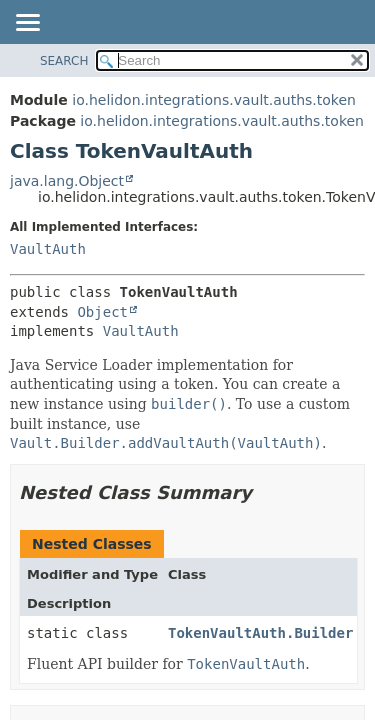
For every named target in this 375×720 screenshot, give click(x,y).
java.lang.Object (67, 181)
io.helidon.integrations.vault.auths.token (214, 100)
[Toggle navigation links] (27, 24)
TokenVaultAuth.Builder (260, 633)
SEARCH (64, 61)
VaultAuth (48, 249)
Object (102, 312)
